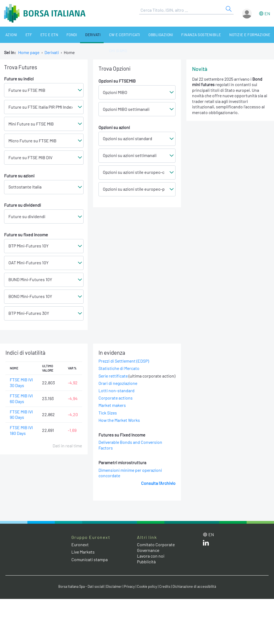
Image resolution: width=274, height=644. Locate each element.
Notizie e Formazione (229, 35)
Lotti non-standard (117, 396)
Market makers (112, 411)
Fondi (62, 35)
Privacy (130, 592)
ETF (24, 35)
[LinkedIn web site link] (206, 550)
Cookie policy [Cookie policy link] (148, 592)
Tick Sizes (108, 418)
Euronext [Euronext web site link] (80, 550)
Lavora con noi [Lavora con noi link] (151, 562)
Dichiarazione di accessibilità (196, 592)
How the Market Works (120, 426)
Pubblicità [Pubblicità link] (146, 567)
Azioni (9, 35)
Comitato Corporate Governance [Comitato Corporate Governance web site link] (156, 553)
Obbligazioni (145, 35)
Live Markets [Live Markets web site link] (83, 558)
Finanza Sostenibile (183, 35)
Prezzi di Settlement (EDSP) (124, 361)
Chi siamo (104, 51)
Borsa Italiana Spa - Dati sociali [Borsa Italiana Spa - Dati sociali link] (80, 592)
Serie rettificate (114, 376)
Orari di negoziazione (118, 389)
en (267, 13)
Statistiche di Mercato (119, 368)
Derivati (81, 35)
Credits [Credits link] (166, 592)
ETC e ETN (42, 35)
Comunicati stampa (90, 565)
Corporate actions (116, 404)
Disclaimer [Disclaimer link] (114, 592)
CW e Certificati (111, 35)
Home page (29, 52)
